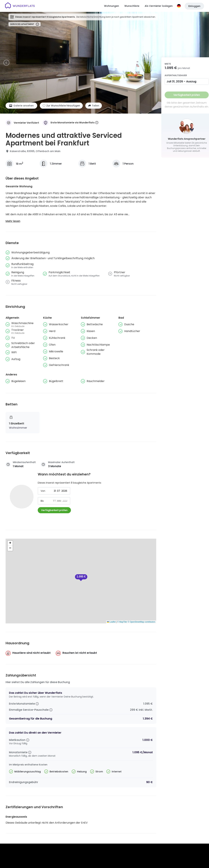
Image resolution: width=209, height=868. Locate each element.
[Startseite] (20, 6)
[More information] (97, 123)
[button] (81, 578)
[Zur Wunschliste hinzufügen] (61, 106)
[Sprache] (179, 6)
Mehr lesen (13, 221)
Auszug (191, 81)
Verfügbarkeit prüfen (54, 510)
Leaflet (111, 622)
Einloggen (194, 6)
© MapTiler (122, 622)
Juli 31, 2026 (175, 81)
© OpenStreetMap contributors (142, 622)
